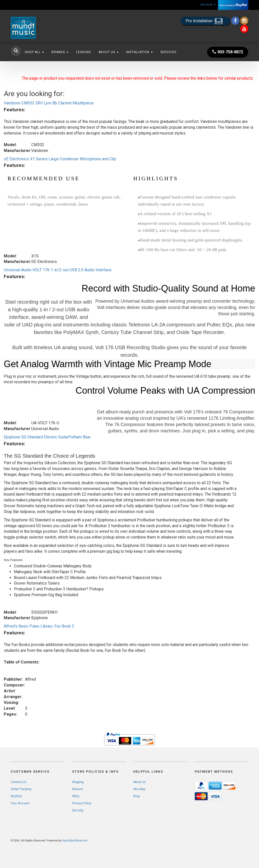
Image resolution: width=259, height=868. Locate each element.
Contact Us (18, 782)
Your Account (20, 803)
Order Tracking (21, 789)
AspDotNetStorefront (75, 841)
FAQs (76, 796)
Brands (60, 52)
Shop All (34, 52)
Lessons (83, 52)
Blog (136, 796)
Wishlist (16, 796)
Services (168, 52)
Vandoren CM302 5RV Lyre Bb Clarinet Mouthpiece (49, 103)
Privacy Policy (82, 803)
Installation (139, 52)
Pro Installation (205, 21)
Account (208, 5)
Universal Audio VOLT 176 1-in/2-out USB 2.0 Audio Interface (58, 270)
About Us (109, 52)
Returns (78, 789)
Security (78, 810)
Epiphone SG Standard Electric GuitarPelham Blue (47, 437)
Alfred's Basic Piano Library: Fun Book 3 (39, 626)
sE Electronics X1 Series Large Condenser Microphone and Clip (60, 159)
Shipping (78, 782)
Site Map (139, 789)
